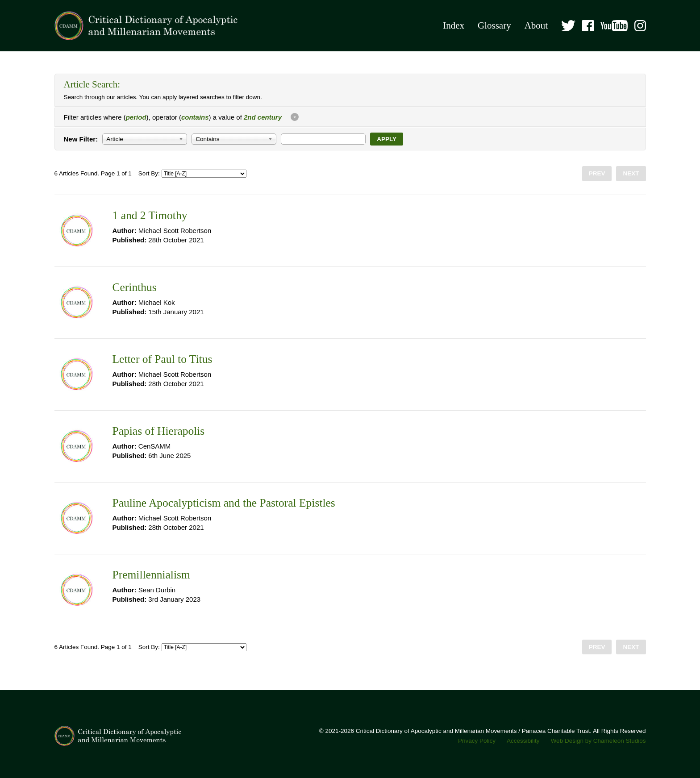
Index (454, 25)
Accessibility (523, 741)
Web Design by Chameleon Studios (598, 741)
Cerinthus (135, 287)
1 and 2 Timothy (150, 215)
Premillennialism (151, 575)
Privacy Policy (477, 741)
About (536, 25)
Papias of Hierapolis (159, 431)
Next (631, 173)
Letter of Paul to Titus (162, 359)
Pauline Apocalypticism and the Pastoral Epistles (224, 503)
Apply (387, 139)
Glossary (494, 25)
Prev (597, 173)
